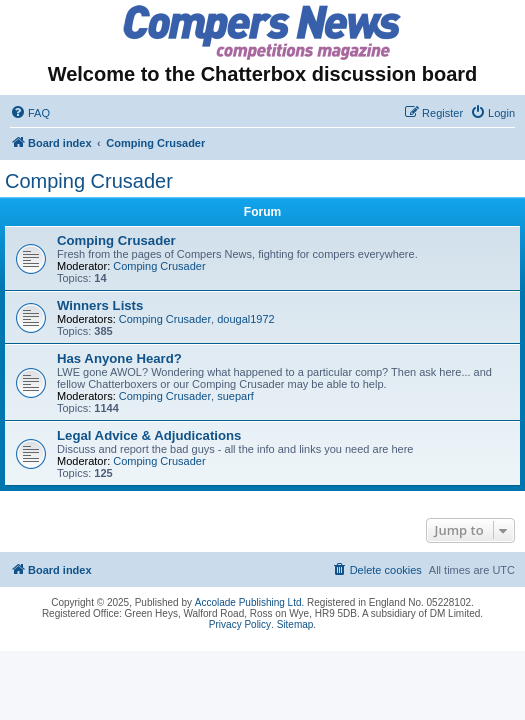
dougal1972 (246, 319)
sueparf (235, 396)
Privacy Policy (240, 624)
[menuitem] (30, 113)
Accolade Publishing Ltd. (250, 602)
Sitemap (295, 624)
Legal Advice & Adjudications (149, 435)
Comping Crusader (89, 181)
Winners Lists (100, 305)
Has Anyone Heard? (119, 358)
